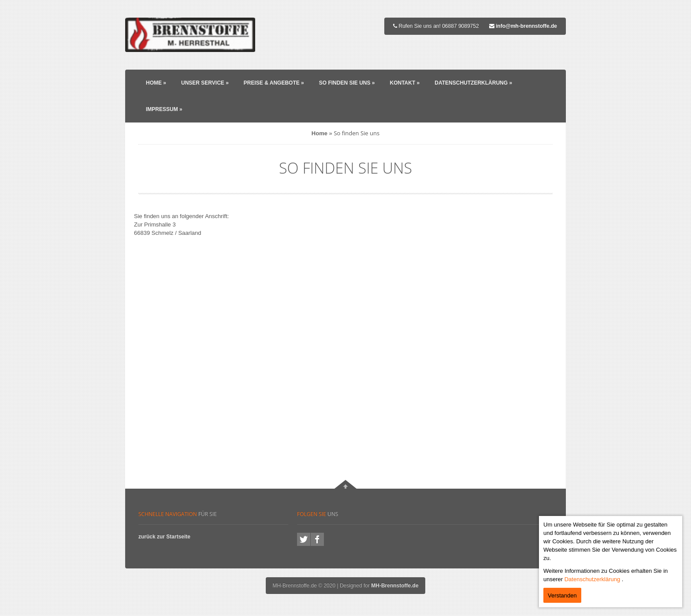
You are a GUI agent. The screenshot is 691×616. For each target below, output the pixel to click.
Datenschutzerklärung (473, 83)
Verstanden (562, 596)
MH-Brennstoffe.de (395, 586)
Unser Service (205, 83)
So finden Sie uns (347, 83)
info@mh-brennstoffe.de (526, 26)
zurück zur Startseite (164, 537)
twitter (304, 539)
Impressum (164, 109)
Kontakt (405, 83)
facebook (317, 539)
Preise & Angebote (274, 83)
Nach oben (345, 484)
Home (156, 83)
